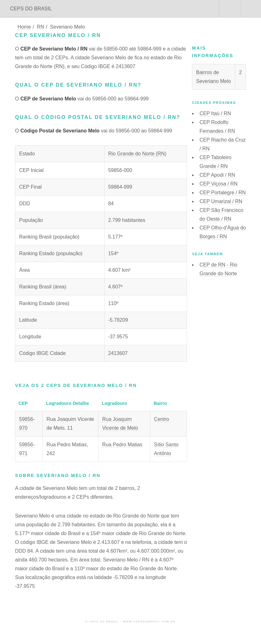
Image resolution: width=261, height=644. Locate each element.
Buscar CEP (229, 9)
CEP (215, 113)
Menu (251, 9)
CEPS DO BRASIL (31, 9)
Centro (162, 419)
